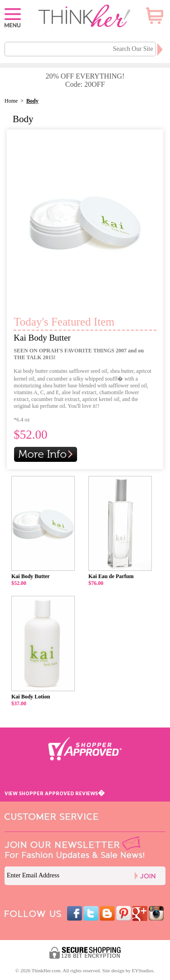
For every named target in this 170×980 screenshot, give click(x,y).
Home (11, 101)
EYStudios (143, 970)
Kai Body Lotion (31, 697)
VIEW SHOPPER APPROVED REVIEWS (55, 793)
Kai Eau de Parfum (111, 576)
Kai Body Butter (42, 338)
